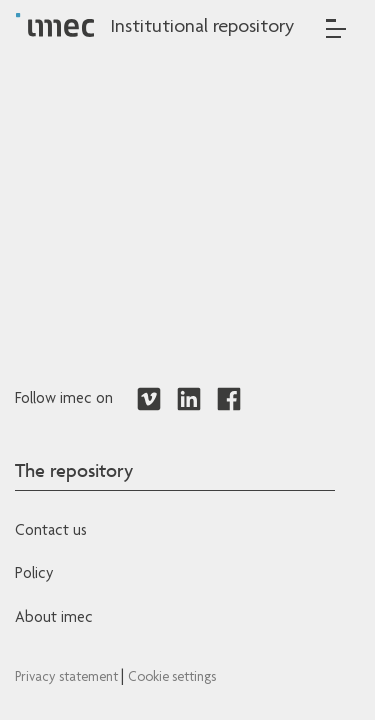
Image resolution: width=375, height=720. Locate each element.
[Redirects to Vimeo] (149, 400)
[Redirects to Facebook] (229, 400)
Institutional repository (202, 28)
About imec (54, 619)
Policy (34, 575)
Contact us (51, 532)
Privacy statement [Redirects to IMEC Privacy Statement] (68, 678)
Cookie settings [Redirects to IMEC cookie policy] (172, 678)
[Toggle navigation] (336, 28)
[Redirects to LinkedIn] (189, 400)
